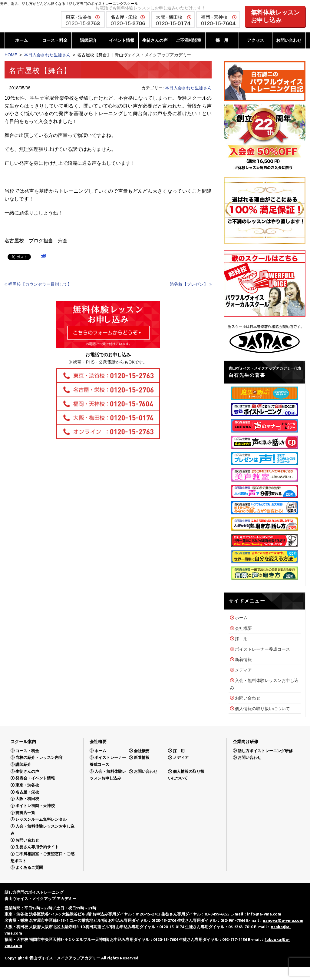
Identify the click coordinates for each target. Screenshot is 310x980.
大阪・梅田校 (27, 799)
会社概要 (243, 628)
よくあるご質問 (29, 867)
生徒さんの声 (155, 40)
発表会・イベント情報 (35, 778)
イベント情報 (122, 40)
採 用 (222, 40)
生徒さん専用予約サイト (37, 847)
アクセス (256, 40)
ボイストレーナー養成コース (262, 649)
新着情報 (243, 659)
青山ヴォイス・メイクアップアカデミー (65, 958)
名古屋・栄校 (27, 792)
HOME (11, 55)
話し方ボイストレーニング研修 (265, 751)
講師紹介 (88, 40)
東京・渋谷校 (27, 785)
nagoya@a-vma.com (283, 920)
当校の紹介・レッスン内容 (39, 757)
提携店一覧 (25, 813)
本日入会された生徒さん (47, 55)
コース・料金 (55, 40)
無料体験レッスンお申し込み (275, 16)
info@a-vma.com (264, 914)
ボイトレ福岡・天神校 (35, 806)
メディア (243, 670)
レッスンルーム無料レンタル (41, 819)
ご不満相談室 (189, 40)
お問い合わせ (289, 40)
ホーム (21, 40)
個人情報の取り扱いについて (262, 709)
